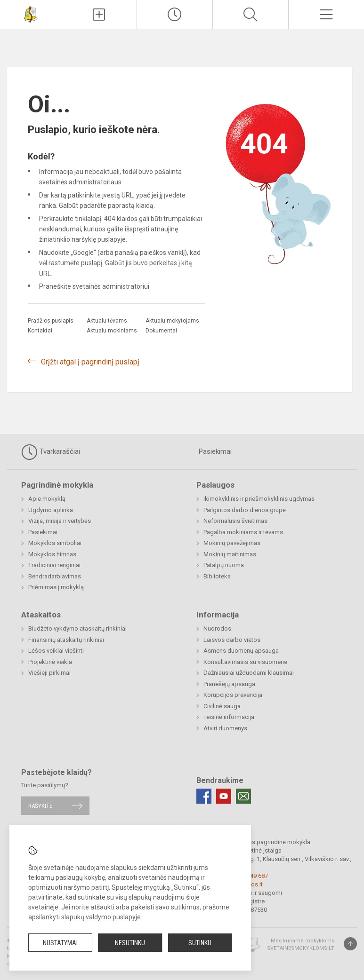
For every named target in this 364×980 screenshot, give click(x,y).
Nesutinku (130, 943)
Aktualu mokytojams (172, 321)
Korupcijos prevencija (233, 695)
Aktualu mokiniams (112, 331)
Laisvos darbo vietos (232, 640)
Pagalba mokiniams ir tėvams (243, 532)
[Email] (243, 796)
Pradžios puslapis (51, 321)
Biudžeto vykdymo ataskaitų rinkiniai (77, 628)
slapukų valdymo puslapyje (101, 917)
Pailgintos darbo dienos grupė (245, 510)
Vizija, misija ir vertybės (60, 521)
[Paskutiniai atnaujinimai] (175, 15)
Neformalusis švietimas (235, 521)
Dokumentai (161, 331)
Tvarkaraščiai (51, 452)
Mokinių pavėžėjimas (232, 543)
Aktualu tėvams (107, 321)
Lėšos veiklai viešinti (56, 651)
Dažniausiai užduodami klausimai (249, 673)
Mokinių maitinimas (230, 554)
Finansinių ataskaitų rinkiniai (66, 640)
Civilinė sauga (222, 706)
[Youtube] (224, 796)
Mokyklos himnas (52, 554)
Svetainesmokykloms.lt (301, 948)
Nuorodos (217, 628)
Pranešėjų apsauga (229, 684)
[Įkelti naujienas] (99, 15)
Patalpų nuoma (224, 565)
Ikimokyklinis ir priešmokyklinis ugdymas (259, 499)
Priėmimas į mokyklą (56, 587)
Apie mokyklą (47, 499)
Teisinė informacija (229, 717)
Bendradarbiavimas (55, 576)
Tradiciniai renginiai (54, 565)
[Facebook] (204, 796)
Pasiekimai (215, 451)
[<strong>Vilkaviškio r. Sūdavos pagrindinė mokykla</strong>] (30, 13)
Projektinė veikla (50, 662)
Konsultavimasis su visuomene (245, 662)
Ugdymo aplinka (51, 510)
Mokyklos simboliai (55, 543)
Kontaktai (40, 331)
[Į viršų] (350, 944)
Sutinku (200, 943)
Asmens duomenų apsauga (241, 651)
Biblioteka (217, 576)
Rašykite (40, 806)
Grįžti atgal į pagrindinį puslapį (90, 362)
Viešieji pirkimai (49, 673)
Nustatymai (60, 943)
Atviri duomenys (225, 728)
